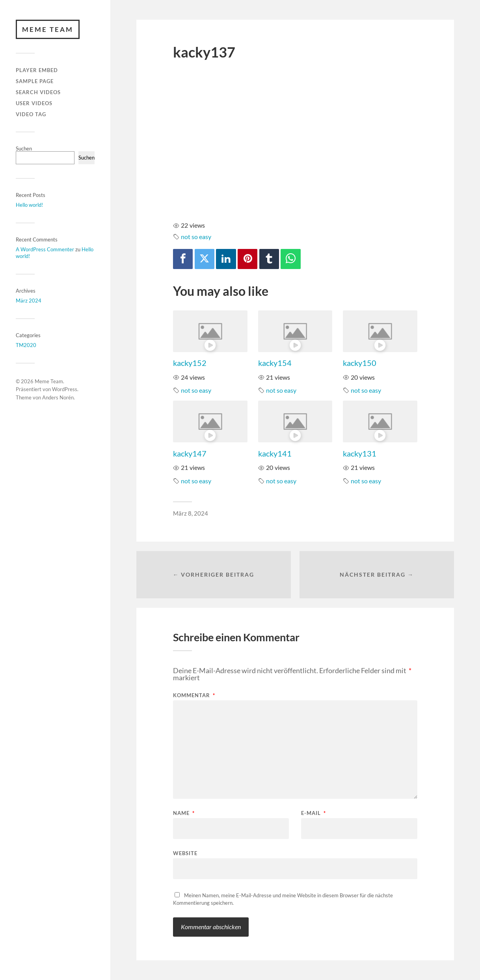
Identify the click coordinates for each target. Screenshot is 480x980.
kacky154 (275, 363)
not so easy (196, 237)
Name (184, 813)
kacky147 (190, 453)
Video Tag (31, 114)
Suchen (24, 148)
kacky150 (360, 363)
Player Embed (37, 71)
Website (185, 853)
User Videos (34, 103)
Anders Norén (58, 397)
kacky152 (190, 363)
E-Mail (313, 813)
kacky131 (360, 453)
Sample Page (35, 81)
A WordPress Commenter (45, 249)
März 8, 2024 (191, 513)
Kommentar (194, 695)
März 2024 (29, 301)
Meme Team (48, 29)
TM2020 (26, 345)
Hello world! (29, 205)
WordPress (65, 390)
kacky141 (275, 453)
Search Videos (38, 92)
